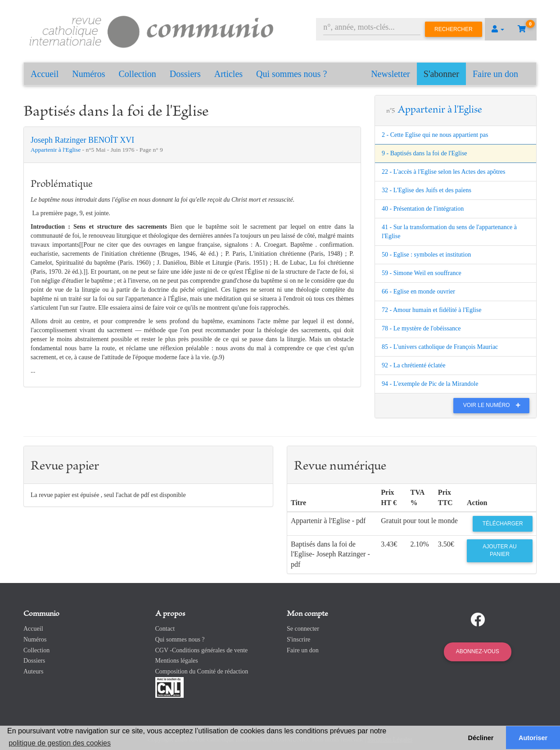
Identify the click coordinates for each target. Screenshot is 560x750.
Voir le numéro (494, 405)
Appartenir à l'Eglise (56, 150)
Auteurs (33, 671)
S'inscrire (298, 639)
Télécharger (503, 524)
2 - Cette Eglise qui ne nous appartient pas (435, 135)
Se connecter (303, 629)
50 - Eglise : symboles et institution (426, 255)
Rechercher (454, 29)
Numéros (88, 74)
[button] (498, 29)
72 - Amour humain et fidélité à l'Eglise (431, 310)
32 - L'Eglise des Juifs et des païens (427, 190)
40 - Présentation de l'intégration (423, 209)
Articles (228, 74)
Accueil (45, 74)
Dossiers (185, 74)
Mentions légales (177, 661)
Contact (165, 629)
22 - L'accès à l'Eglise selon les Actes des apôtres (443, 172)
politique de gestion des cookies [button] (60, 743)
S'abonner (441, 74)
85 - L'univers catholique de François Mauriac (440, 347)
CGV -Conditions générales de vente (202, 650)
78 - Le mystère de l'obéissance (421, 328)
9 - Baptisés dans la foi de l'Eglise (425, 153)
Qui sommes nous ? (291, 74)
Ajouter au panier (499, 550)
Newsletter (391, 74)
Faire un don (495, 74)
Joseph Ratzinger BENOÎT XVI (82, 140)
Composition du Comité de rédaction (202, 671)
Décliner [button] (481, 738)
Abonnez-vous (478, 651)
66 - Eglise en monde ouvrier (418, 291)
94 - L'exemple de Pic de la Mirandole (430, 384)
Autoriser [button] (533, 738)
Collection (138, 74)
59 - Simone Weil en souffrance (422, 273)
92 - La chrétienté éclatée (413, 365)
